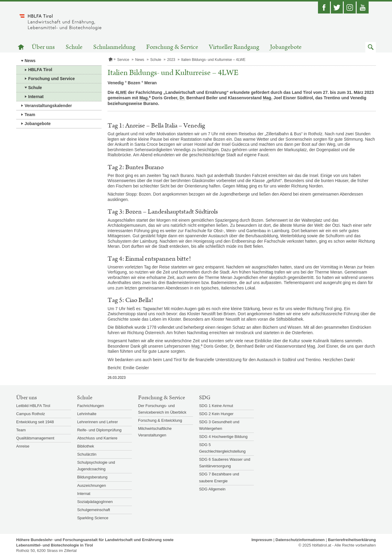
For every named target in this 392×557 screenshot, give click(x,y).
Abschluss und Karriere (97, 438)
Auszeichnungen (91, 485)
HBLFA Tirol (40, 70)
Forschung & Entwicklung (160, 420)
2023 (171, 60)
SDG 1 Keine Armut (216, 406)
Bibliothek (85, 446)
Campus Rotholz (31, 414)
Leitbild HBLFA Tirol (33, 406)
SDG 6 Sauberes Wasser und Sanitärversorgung (225, 463)
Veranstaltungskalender (48, 106)
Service (123, 60)
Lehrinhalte (87, 414)
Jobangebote (286, 47)
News (30, 61)
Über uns (43, 47)
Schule (74, 47)
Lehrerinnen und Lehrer (97, 422)
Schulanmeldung (114, 47)
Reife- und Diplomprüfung (99, 430)
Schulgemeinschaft (94, 510)
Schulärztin (87, 454)
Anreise (23, 446)
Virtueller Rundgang (234, 47)
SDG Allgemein (212, 489)
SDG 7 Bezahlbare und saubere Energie (219, 477)
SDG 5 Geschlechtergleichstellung (222, 448)
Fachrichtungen (91, 406)
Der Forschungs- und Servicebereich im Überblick (162, 409)
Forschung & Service (172, 47)
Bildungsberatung (92, 477)
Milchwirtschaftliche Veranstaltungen (155, 432)
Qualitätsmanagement (35, 438)
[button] (371, 47)
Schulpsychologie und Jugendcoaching (96, 466)
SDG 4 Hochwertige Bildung (223, 437)
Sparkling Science (93, 518)
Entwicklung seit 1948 (35, 422)
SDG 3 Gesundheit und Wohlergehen (219, 425)
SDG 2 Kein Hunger (216, 414)
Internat (36, 97)
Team (30, 115)
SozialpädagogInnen (95, 502)
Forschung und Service (52, 79)
